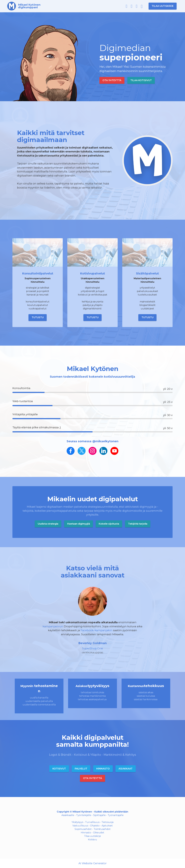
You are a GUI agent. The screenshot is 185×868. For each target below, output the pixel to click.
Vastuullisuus (80, 826)
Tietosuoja (107, 822)
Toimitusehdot (102, 829)
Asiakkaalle (68, 815)
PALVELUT (81, 769)
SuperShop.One (92, 648)
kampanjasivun (53, 626)
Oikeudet (99, 833)
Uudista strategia (48, 524)
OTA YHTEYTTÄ (112, 80)
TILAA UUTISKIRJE (163, 6)
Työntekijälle (84, 815)
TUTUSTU (38, 317)
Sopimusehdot (83, 829)
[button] (24, 621)
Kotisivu (92, 840)
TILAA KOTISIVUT (141, 80)
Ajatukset (107, 826)
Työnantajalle (116, 815)
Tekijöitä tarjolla (138, 524)
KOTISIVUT (59, 769)
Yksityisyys (77, 822)
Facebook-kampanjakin (96, 630)
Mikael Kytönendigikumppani (29, 6)
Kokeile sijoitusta (109, 524)
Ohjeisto (95, 826)
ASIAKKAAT (126, 769)
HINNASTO (103, 769)
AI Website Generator (92, 863)
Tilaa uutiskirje (92, 836)
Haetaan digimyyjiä (79, 524)
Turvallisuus (92, 822)
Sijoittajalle (99, 815)
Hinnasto (86, 833)
